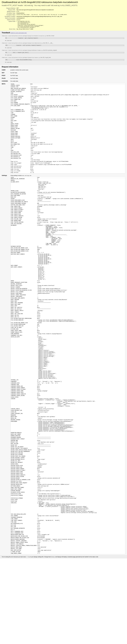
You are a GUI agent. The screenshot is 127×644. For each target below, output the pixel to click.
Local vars (9, 42)
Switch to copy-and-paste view (19, 34)
